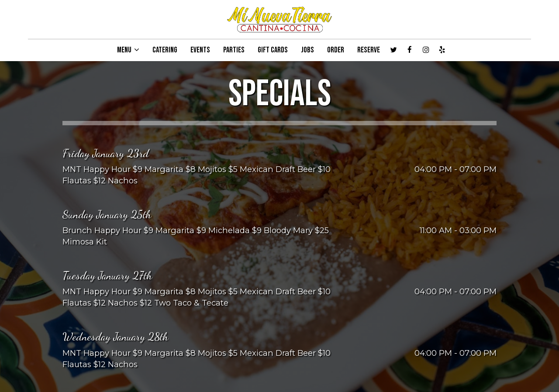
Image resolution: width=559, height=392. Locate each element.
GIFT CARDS (273, 50)
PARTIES (234, 50)
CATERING (165, 50)
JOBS (307, 50)
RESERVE (369, 50)
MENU (128, 50)
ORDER (336, 50)
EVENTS (200, 50)
